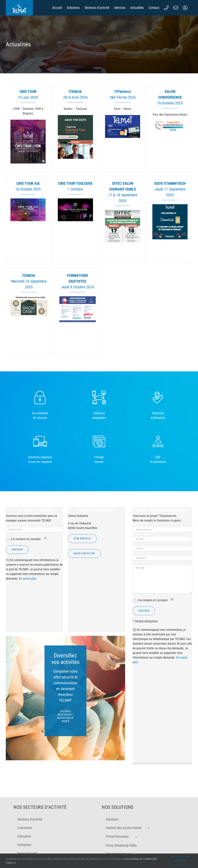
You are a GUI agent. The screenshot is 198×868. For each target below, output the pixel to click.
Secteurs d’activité (30, 826)
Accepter (180, 861)
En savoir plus (28, 579)
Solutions (112, 826)
